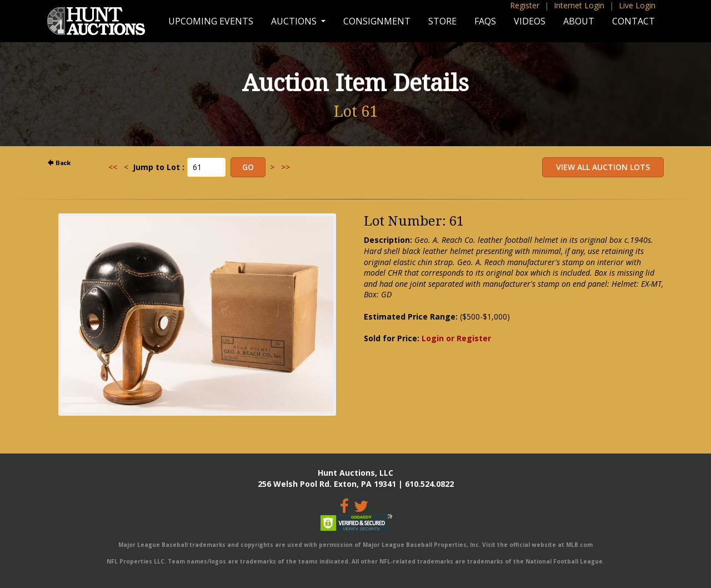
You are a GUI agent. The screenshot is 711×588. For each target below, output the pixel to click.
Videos (530, 21)
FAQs (485, 21)
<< (113, 167)
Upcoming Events (211, 21)
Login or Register (456, 338)
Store (442, 21)
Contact (634, 21)
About (579, 21)
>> (286, 167)
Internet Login (579, 5)
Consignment (377, 21)
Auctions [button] (295, 21)
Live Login (637, 5)
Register (525, 5)
